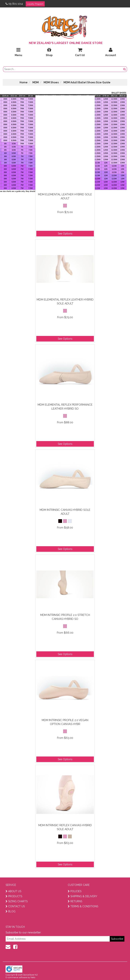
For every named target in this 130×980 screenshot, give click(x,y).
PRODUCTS (14, 896)
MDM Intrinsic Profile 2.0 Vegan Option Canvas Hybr (65, 722)
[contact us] (8, 947)
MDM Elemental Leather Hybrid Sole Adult (65, 196)
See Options (65, 234)
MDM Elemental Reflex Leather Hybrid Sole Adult (65, 302)
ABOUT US (13, 891)
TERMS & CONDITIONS (83, 906)
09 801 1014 (14, 4)
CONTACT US (15, 906)
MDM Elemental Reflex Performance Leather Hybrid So (65, 407)
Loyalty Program (35, 4)
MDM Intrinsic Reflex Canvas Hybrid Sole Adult (65, 827)
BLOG (11, 911)
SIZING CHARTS (17, 901)
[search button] (125, 69)
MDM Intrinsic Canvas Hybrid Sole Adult (65, 512)
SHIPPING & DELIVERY (83, 896)
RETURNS (75, 901)
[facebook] (15, 947)
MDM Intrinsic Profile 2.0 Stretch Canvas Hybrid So (65, 617)
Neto (33, 977)
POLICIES (75, 891)
